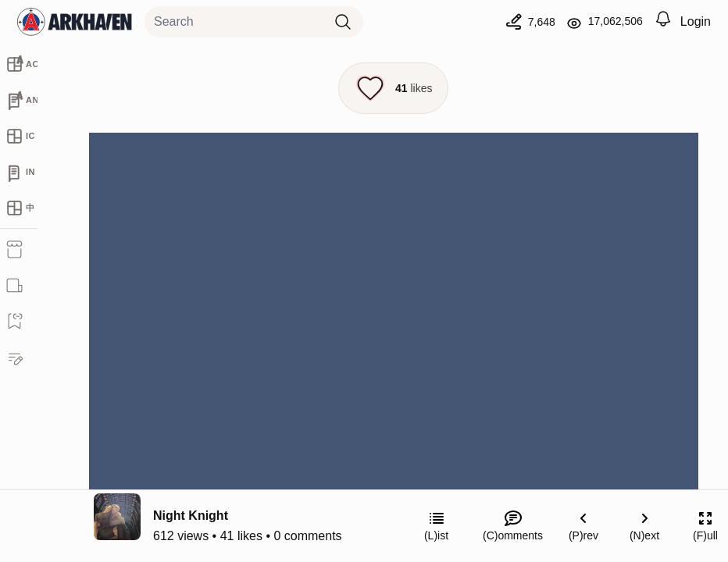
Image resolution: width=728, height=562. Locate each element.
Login (696, 21)
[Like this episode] (393, 88)
